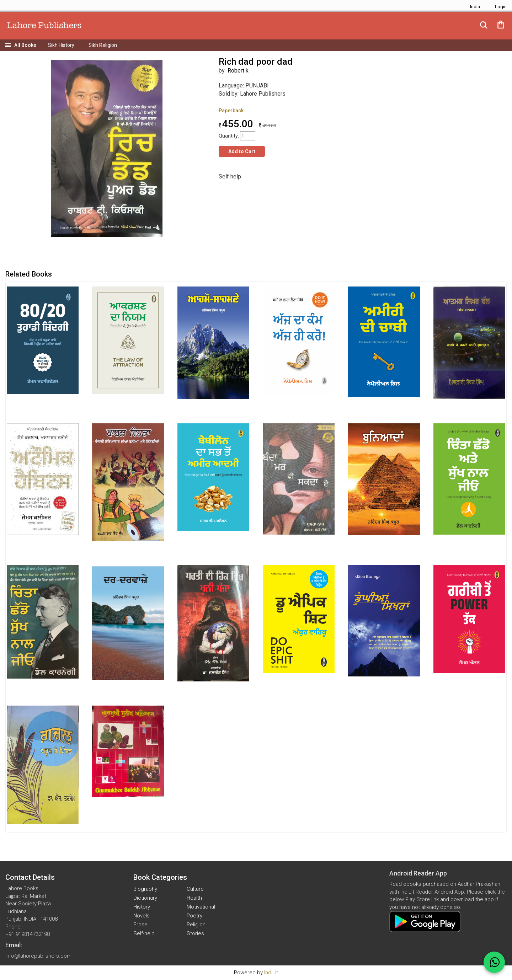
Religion (196, 925)
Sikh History (61, 45)
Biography (145, 889)
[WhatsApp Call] (494, 962)
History (142, 907)
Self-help (144, 933)
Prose (140, 925)
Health (194, 898)
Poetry (194, 916)
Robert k (238, 71)
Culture (195, 889)
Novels (142, 916)
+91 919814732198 (28, 934)
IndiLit (271, 973)
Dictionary (145, 898)
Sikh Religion (103, 45)
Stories (195, 933)
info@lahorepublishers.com (38, 956)
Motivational (201, 907)
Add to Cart (242, 151)
